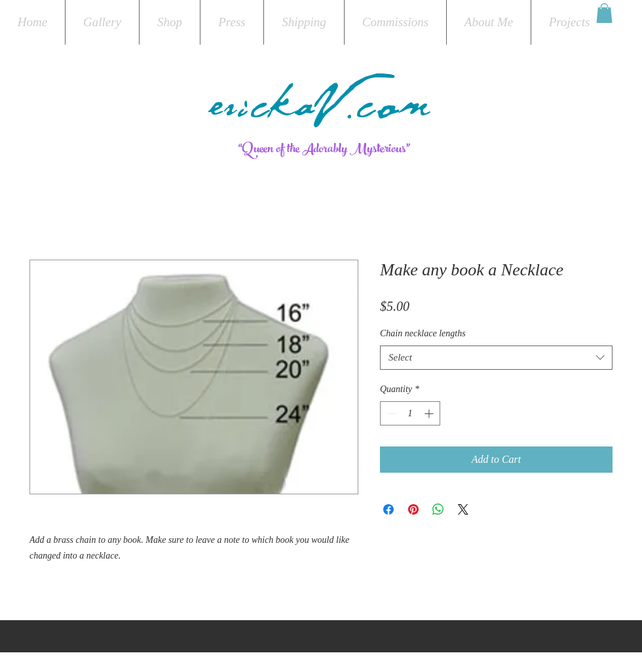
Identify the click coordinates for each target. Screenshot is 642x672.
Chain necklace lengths (423, 333)
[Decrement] (390, 413)
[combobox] (496, 358)
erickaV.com (321, 112)
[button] (604, 13)
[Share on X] (463, 509)
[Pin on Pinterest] (413, 509)
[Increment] (430, 413)
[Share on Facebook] (388, 509)
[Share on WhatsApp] (438, 509)
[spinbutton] (410, 413)
